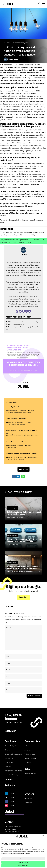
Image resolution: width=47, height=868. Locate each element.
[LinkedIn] (23, 311)
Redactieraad (29, 803)
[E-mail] (20, 311)
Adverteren (28, 750)
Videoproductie (30, 754)
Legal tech (8, 767)
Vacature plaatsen (30, 774)
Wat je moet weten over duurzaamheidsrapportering (23, 322)
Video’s (9, 780)
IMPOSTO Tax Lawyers (12, 572)
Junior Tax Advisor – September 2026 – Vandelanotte (22, 430)
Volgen (12, 793)
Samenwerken (32, 741)
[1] (21, 135)
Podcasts (10, 785)
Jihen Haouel (22, 572)
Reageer (25, 469)
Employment (9, 762)
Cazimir (9, 544)
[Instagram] (27, 311)
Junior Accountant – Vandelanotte (16, 419)
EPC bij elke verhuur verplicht (17, 324)
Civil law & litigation (11, 746)
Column (7, 750)
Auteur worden (29, 746)
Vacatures (28, 762)
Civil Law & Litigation (12, 508)
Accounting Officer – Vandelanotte (16, 407)
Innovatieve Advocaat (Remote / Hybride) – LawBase (21, 454)
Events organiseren (31, 758)
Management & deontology (14, 771)
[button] (44, 3)
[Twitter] (30, 311)
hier (16, 80)
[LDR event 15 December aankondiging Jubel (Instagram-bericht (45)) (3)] (23, 391)
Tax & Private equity (20, 43)
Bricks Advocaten (11, 517)
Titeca (16, 60)
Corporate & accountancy (13, 754)
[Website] (17, 311)
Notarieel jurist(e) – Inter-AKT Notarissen (18, 442)
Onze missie (28, 799)
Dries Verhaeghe (29, 572)
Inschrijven (24, 597)
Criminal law (9, 758)
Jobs (27, 769)
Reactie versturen (35, 696)
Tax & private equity (11, 775)
